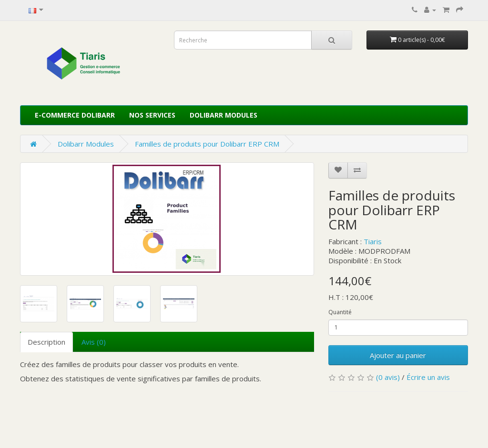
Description (46, 342)
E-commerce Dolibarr (75, 115)
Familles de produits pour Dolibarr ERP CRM (207, 144)
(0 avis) (388, 377)
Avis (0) (94, 342)
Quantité (340, 312)
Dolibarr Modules (224, 115)
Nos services (152, 115)
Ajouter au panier (398, 355)
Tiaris (373, 241)
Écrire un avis (428, 377)
